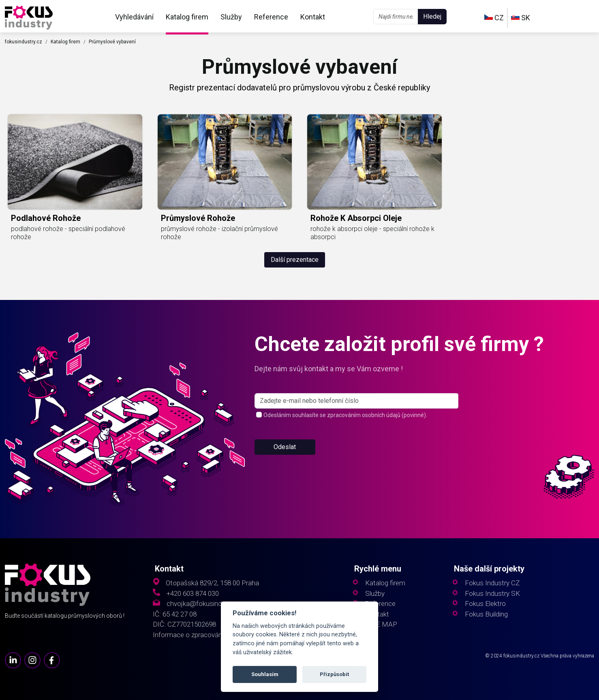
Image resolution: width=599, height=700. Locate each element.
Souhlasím (265, 674)
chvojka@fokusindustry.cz (206, 604)
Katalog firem (187, 17)
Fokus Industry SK (492, 594)
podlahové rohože (46, 218)
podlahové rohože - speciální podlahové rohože (68, 233)
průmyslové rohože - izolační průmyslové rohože (219, 233)
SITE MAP (381, 624)
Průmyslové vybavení (112, 42)
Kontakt (313, 17)
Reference (271, 17)
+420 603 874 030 (193, 594)
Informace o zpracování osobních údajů (212, 635)
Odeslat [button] (285, 447)
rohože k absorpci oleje (356, 218)
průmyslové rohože (198, 218)
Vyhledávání (134, 17)
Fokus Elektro (485, 604)
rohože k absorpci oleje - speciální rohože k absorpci (372, 233)
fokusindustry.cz (24, 42)
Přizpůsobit (334, 674)
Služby (231, 17)
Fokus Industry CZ (492, 583)
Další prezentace (295, 260)
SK (521, 18)
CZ (494, 18)
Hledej (432, 16)
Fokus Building (486, 614)
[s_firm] (356, 401)
